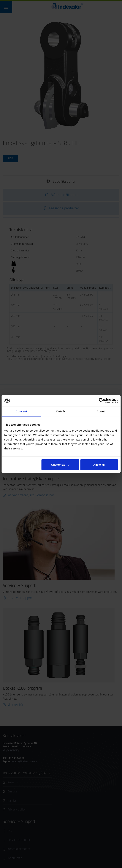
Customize (60, 464)
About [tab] (101, 411)
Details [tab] (61, 411)
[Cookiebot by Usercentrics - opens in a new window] (101, 401)
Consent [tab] (21, 411)
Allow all (99, 464)
